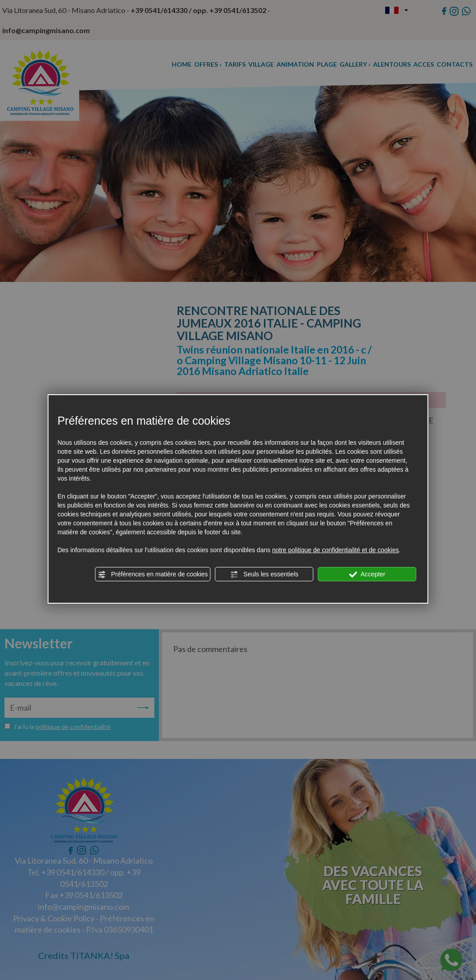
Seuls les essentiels (264, 575)
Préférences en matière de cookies (153, 575)
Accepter (367, 575)
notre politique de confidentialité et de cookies (335, 550)
